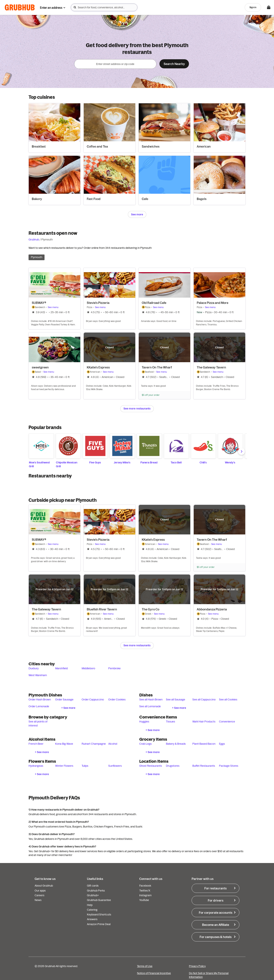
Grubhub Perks (96, 891)
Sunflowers (115, 766)
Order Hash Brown (40, 699)
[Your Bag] (269, 7)
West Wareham (38, 675)
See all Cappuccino (204, 699)
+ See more (68, 708)
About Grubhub (44, 886)
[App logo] (20, 8)
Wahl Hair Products (204, 722)
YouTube (144, 900)
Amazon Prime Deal (99, 924)
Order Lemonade (39, 706)
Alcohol (113, 744)
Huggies (144, 722)
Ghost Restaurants (151, 766)
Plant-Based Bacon (204, 744)
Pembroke (114, 668)
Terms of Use (145, 966)
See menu (53, 307)
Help (90, 905)
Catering (92, 910)
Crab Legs (145, 744)
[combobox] (104, 7)
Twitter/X (145, 891)
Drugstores (173, 766)
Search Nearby (174, 64)
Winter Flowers (64, 766)
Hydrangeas (36, 766)
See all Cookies (228, 699)
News (38, 900)
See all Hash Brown (151, 699)
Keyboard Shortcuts (99, 914)
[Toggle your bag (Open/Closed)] (269, 7)
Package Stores (229, 766)
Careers (39, 895)
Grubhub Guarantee (99, 900)
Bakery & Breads (176, 744)
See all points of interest (38, 723)
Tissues (170, 722)
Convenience (227, 722)
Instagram (145, 895)
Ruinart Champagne (94, 744)
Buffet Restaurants (204, 766)
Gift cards (93, 886)
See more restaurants (137, 409)
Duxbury (34, 668)
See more (137, 214)
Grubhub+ (93, 895)
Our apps (40, 891)
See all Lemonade (150, 706)
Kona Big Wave (64, 744)
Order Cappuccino (93, 699)
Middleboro (88, 668)
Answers (92, 919)
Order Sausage (64, 699)
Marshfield (61, 668)
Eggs (222, 744)
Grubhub (34, 239)
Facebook (145, 886)
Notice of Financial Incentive (154, 973)
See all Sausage (176, 699)
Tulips (85, 766)
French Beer (36, 744)
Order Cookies (117, 699)
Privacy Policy (197, 966)
